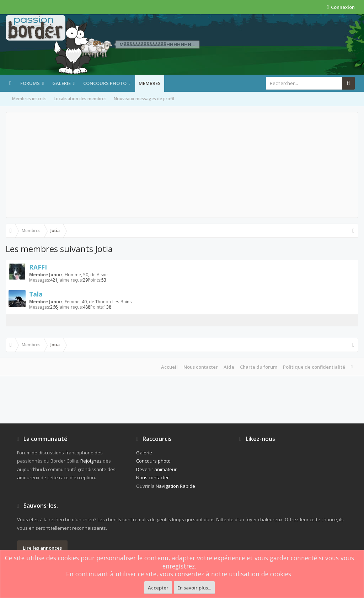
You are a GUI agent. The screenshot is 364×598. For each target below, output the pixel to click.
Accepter (158, 588)
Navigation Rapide (175, 486)
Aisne (102, 275)
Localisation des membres (80, 99)
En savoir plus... (194, 588)
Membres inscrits (29, 99)
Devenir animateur (156, 469)
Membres (150, 83)
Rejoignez (91, 461)
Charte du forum (259, 367)
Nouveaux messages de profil (144, 99)
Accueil (169, 367)
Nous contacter (201, 367)
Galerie (61, 83)
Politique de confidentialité (314, 367)
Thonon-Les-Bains (113, 302)
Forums (30, 83)
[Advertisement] (182, 165)
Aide (229, 367)
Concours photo (105, 83)
